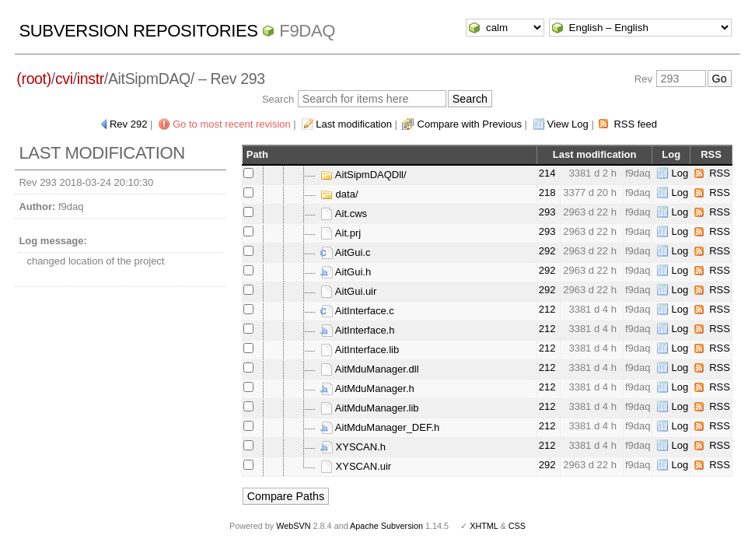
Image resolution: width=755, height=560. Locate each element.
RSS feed (635, 124)
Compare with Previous (470, 124)
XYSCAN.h (353, 447)
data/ (339, 194)
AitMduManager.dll (370, 369)
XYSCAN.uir (356, 466)
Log (680, 173)
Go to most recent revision (232, 124)
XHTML (484, 526)
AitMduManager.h (367, 388)
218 (547, 192)
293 (547, 212)
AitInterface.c (357, 311)
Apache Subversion (386, 526)
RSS (720, 173)
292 (547, 251)
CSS (517, 526)
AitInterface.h (358, 330)
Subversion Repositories (138, 31)
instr (91, 79)
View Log (568, 124)
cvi (64, 79)
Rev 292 (128, 124)
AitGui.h (346, 272)
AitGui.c (345, 252)
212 (547, 309)
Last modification (354, 124)
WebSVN (293, 526)
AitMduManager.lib (370, 408)
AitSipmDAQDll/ (364, 175)
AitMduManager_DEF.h (380, 427)
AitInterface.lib (360, 350)
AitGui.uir (348, 291)
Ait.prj (341, 233)
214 (547, 173)
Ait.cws (344, 213)
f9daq (307, 31)
